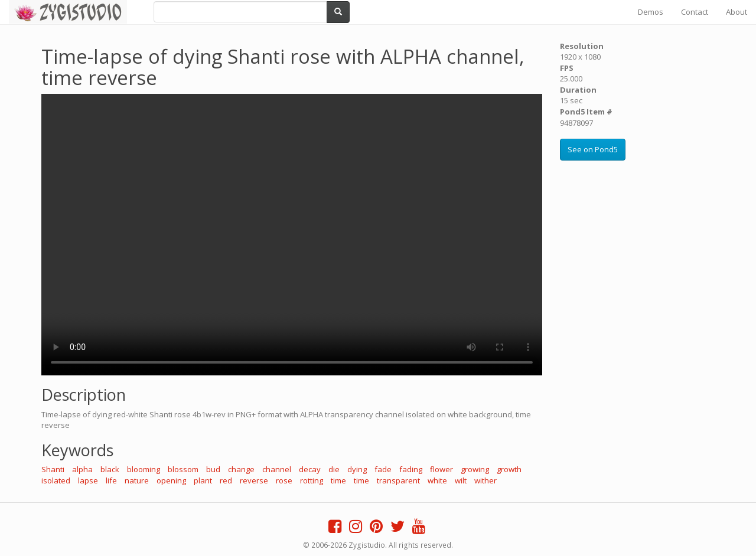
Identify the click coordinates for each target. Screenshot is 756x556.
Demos (651, 12)
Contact (695, 12)
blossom (183, 469)
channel (277, 469)
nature (137, 480)
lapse (88, 480)
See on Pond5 (593, 149)
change (241, 469)
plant (203, 480)
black (110, 469)
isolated (56, 480)
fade (383, 469)
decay (310, 469)
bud (213, 469)
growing (475, 469)
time (338, 480)
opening (171, 480)
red (226, 480)
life (111, 480)
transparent (398, 480)
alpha (82, 469)
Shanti (53, 469)
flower (441, 469)
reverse (254, 480)
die (334, 469)
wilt (461, 480)
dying (357, 469)
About (737, 12)
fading (411, 469)
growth (509, 469)
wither (485, 480)
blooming (144, 469)
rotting (312, 480)
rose (284, 480)
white (437, 480)
